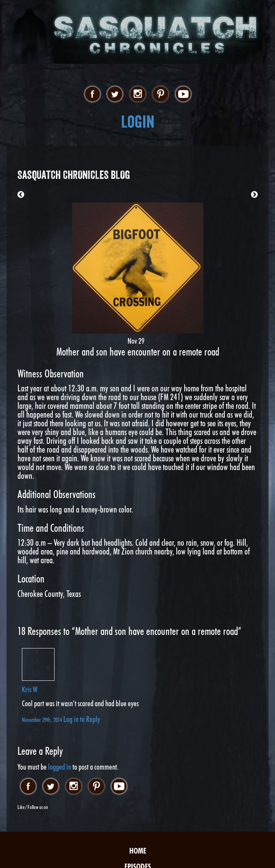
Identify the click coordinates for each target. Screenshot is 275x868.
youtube (183, 94)
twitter (115, 94)
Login (138, 122)
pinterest (160, 94)
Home (138, 851)
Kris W (30, 689)
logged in (60, 767)
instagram (138, 94)
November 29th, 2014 (43, 720)
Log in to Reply (82, 719)
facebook (92, 94)
